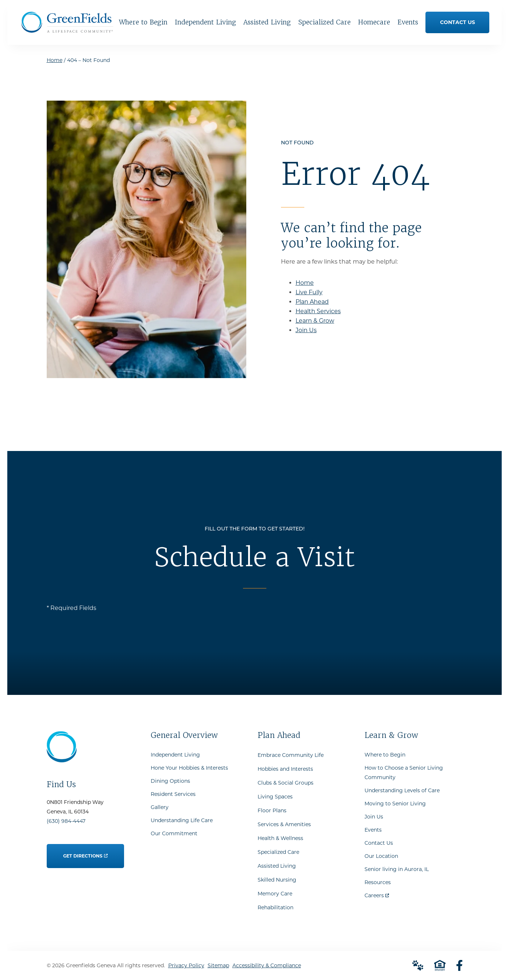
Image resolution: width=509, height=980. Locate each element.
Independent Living (175, 755)
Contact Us (379, 843)
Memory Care (275, 894)
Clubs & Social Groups (286, 783)
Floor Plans (272, 810)
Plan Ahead (312, 302)
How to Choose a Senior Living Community (404, 773)
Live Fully (309, 292)
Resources (378, 882)
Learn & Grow (315, 321)
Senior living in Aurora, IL (397, 869)
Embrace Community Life (291, 755)
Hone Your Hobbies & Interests (189, 768)
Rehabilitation (275, 907)
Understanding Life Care (182, 820)
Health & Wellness (280, 838)
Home (55, 60)
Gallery (160, 807)
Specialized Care (278, 852)
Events (373, 830)
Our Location (381, 856)
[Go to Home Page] (67, 30)
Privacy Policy (186, 965)
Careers (377, 894)
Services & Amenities (284, 824)
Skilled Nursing (277, 880)
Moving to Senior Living (395, 804)
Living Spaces (275, 797)
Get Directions (85, 851)
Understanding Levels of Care (402, 790)
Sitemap (218, 965)
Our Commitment (174, 833)
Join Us (306, 330)
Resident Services (173, 794)
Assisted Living (277, 866)
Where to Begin (385, 755)
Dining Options (170, 781)
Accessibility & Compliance (267, 965)
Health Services (318, 311)
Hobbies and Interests (285, 769)
